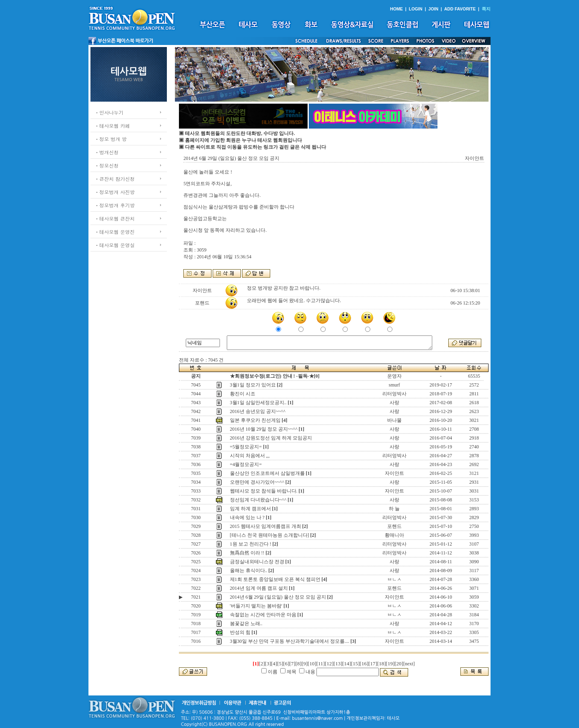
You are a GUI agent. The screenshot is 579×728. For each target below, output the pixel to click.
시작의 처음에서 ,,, (250, 456)
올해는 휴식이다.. (249, 571)
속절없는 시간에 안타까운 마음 (263, 615)
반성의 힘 (240, 632)
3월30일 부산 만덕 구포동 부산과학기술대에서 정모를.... (290, 641)
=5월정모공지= (246, 447)
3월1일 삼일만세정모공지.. (258, 403)
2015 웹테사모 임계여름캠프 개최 (266, 526)
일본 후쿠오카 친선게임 (255, 420)
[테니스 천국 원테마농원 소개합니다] (270, 535)
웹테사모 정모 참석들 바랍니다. (264, 491)
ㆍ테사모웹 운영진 (115, 232)
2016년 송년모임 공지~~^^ (258, 411)
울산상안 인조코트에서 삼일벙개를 (267, 473)
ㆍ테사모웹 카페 (112, 126)
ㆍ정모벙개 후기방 (115, 205)
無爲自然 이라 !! (247, 553)
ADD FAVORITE (460, 9)
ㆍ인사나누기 (109, 112)
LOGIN (416, 9)
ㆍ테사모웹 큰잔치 (115, 218)
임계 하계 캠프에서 (250, 509)
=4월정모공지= (246, 464)
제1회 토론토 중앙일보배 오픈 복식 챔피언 (275, 579)
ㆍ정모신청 (107, 165)
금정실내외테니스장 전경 (257, 562)
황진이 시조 (243, 394)
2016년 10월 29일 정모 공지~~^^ (264, 429)
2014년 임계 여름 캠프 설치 (259, 588)
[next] (409, 664)
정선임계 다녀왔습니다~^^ (258, 500)
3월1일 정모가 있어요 (253, 385)
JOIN (433, 9)
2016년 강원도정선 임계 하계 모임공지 (271, 438)
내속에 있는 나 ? (247, 517)
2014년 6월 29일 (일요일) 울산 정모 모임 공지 (278, 597)
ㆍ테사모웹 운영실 (115, 245)
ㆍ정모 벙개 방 (111, 139)
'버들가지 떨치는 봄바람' (256, 606)
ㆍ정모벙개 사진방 (115, 192)
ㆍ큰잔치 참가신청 (115, 179)
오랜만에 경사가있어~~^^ (257, 482)
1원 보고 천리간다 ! (251, 544)
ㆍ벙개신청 (107, 152)
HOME (396, 9)
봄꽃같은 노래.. (246, 624)
